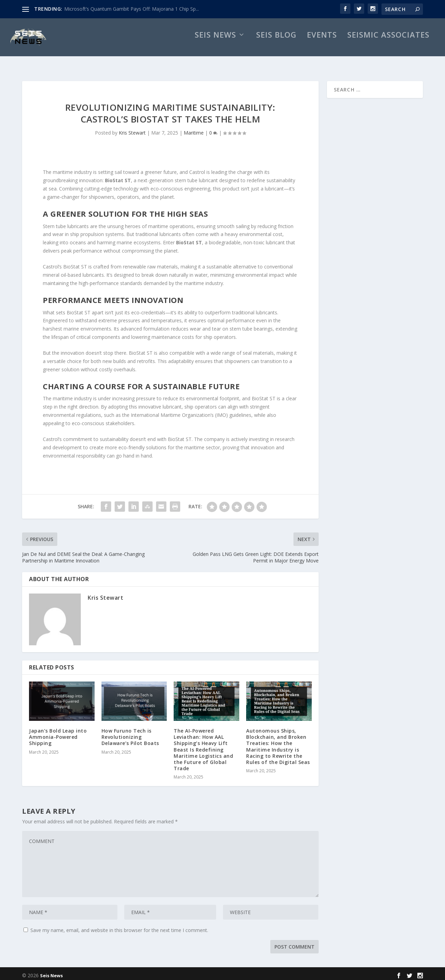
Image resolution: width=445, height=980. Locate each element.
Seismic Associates (388, 43)
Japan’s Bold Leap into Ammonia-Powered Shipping (58, 733)
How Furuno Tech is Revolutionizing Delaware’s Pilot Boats (130, 733)
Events (322, 43)
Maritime (194, 129)
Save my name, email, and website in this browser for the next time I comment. (119, 927)
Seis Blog (276, 43)
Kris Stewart (132, 129)
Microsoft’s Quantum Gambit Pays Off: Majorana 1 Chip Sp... (132, 9)
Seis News (215, 43)
